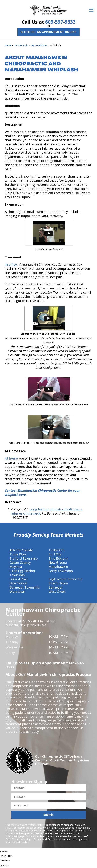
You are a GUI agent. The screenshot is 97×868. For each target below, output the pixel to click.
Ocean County (20, 563)
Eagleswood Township (66, 579)
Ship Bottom (58, 558)
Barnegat (56, 587)
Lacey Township (61, 571)
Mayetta (16, 567)
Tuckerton (56, 550)
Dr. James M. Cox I (43, 839)
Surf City (55, 554)
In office (11, 264)
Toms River (18, 554)
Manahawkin (58, 567)
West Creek (57, 591)
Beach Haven (58, 583)
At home (11, 458)
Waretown (17, 591)
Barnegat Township (25, 587)
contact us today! (27, 732)
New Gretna (58, 563)
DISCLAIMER (12, 836)
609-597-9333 (60, 22)
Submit (48, 815)
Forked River (19, 579)
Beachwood (18, 583)
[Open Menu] (91, 10)
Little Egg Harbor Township (23, 573)
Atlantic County (21, 550)
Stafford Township (24, 558)
